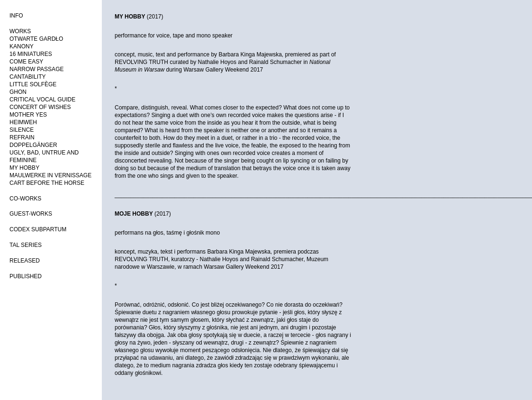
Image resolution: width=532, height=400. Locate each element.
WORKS (20, 31)
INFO (16, 16)
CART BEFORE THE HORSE (47, 183)
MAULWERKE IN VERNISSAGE (50, 175)
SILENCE (22, 130)
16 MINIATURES (31, 54)
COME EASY (26, 62)
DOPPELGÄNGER (33, 145)
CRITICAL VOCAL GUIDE (42, 100)
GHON (18, 92)
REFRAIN (22, 137)
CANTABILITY (27, 77)
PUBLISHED (26, 276)
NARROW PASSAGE (36, 69)
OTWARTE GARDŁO (36, 39)
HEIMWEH (23, 122)
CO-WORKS (25, 199)
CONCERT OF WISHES (40, 107)
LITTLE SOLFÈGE (33, 84)
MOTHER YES (28, 115)
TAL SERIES (26, 245)
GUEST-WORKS (31, 214)
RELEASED (25, 261)
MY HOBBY (24, 168)
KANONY (22, 46)
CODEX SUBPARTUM (38, 229)
